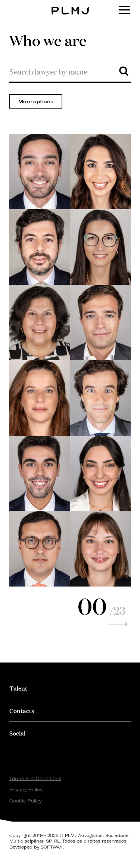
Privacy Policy (26, 790)
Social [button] (17, 733)
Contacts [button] (22, 710)
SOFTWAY (52, 847)
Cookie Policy (26, 801)
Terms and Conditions (35, 778)
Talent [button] (18, 688)
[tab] (70, 688)
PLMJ (70, 5)
